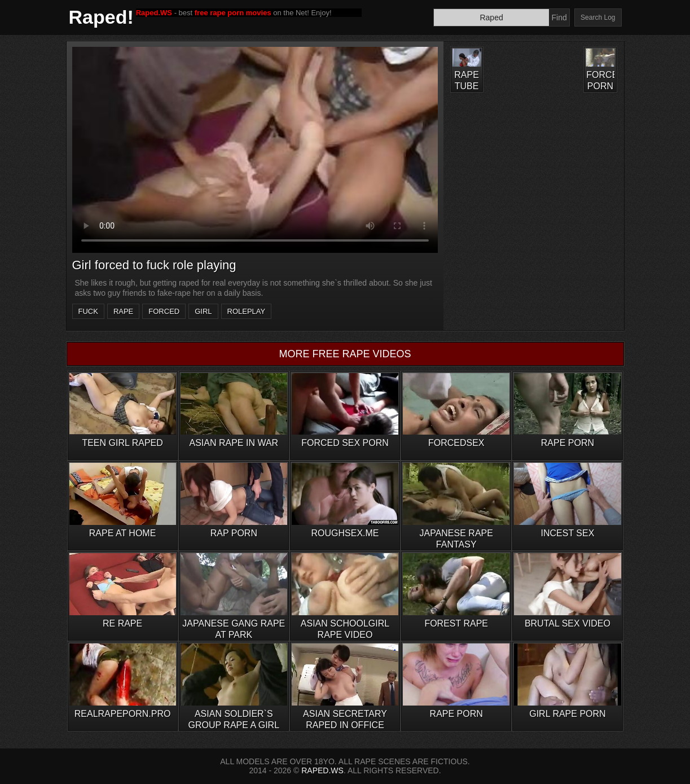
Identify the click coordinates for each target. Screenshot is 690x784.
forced (164, 311)
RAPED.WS (322, 770)
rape (123, 311)
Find (559, 17)
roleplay (247, 311)
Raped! (101, 17)
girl (203, 311)
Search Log (598, 17)
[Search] (491, 17)
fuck (88, 311)
